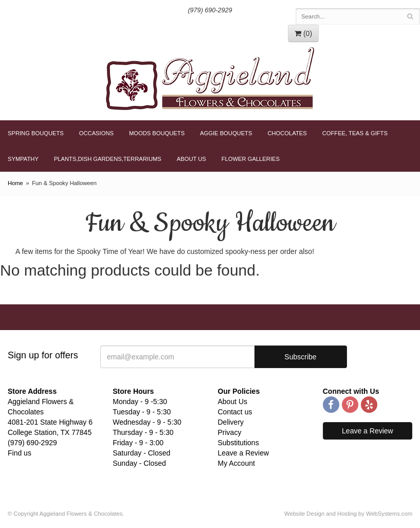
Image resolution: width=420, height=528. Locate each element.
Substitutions (239, 443)
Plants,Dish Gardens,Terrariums (108, 159)
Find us (20, 453)
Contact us (235, 412)
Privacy (230, 432)
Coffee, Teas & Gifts (355, 133)
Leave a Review (244, 453)
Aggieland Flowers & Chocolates (210, 79)
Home (15, 183)
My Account (236, 463)
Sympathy (23, 159)
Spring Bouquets (36, 133)
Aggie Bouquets (226, 133)
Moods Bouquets (157, 133)
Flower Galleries (251, 159)
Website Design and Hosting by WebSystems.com (348, 514)
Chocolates (287, 133)
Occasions (96, 133)
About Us (191, 159)
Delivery (231, 422)
